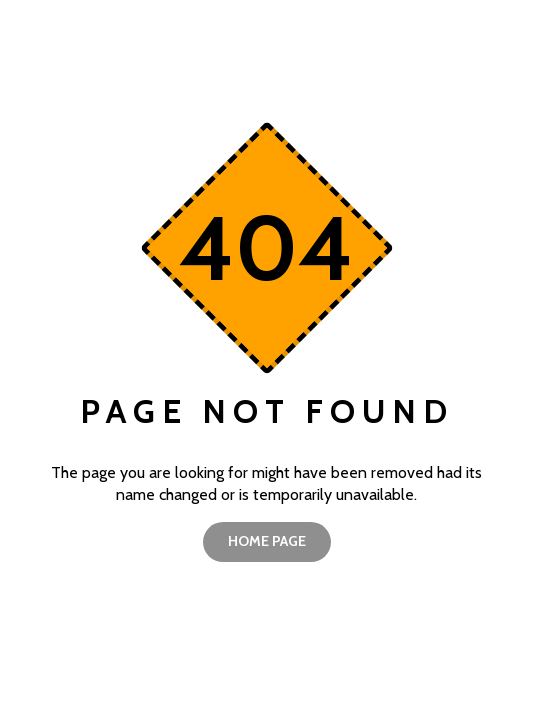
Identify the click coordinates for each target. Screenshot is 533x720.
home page (267, 541)
